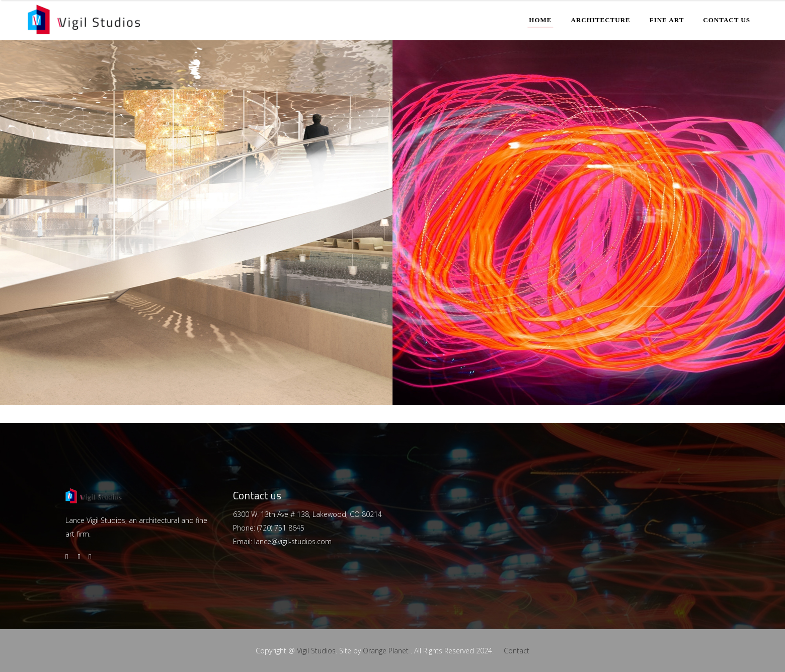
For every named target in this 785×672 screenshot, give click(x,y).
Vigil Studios (316, 651)
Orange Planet (386, 651)
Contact (517, 651)
